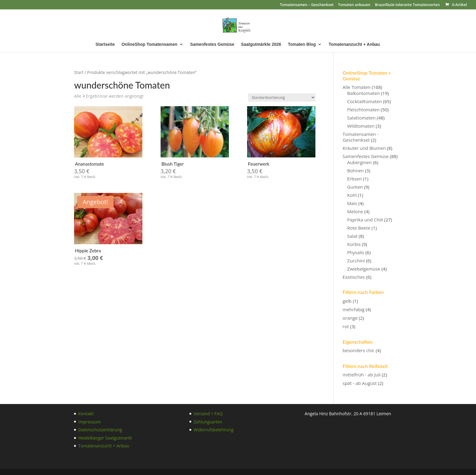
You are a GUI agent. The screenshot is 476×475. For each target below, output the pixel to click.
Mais (352, 203)
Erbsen (355, 179)
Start (79, 72)
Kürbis (354, 244)
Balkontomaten (364, 93)
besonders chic (359, 350)
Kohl (352, 195)
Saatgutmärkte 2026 (261, 44)
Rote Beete (359, 228)
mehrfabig (354, 309)
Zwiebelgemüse (364, 269)
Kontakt (86, 414)
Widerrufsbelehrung (214, 430)
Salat (352, 236)
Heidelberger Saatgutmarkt (105, 438)
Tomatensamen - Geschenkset (361, 137)
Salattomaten (362, 118)
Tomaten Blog (302, 44)
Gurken (355, 187)
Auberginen (360, 162)
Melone (355, 211)
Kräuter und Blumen (364, 148)
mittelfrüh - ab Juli (362, 375)
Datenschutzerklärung (100, 430)
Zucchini (356, 261)
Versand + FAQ (208, 414)
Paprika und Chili (365, 220)
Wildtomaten (361, 126)
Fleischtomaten (364, 109)
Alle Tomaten (357, 87)
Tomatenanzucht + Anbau (354, 44)
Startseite (105, 44)
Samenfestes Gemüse (212, 44)
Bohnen (356, 170)
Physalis (356, 252)
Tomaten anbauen (354, 5)
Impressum (90, 422)
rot (346, 326)
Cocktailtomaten (365, 101)
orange (350, 318)
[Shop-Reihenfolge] (282, 98)
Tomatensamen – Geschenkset (307, 5)
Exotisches (354, 277)
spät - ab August (360, 383)
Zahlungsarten (208, 422)
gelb (347, 301)
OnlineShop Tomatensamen (149, 44)
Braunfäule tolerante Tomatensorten (407, 5)
